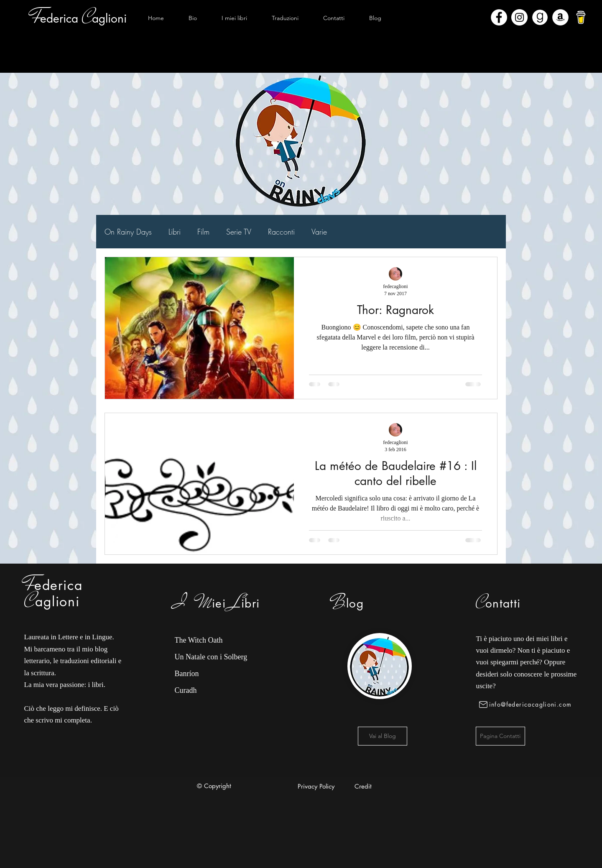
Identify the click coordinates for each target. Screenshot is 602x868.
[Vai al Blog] (383, 736)
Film (203, 232)
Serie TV (239, 232)
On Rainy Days (128, 232)
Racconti (281, 232)
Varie (319, 232)
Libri (175, 232)
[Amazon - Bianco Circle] (560, 17)
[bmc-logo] (581, 17)
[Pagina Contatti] (500, 736)
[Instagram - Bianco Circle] (519, 17)
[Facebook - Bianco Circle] (499, 17)
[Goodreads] (540, 17)
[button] (234, 18)
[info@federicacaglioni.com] (527, 705)
